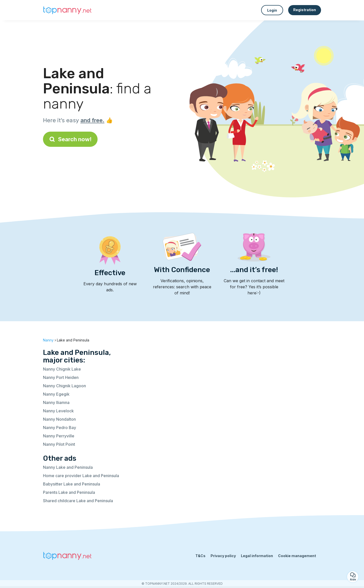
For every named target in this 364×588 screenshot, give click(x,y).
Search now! (70, 139)
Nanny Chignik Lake (62, 369)
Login (272, 10)
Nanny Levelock (58, 411)
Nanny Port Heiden (61, 377)
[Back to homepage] (68, 10)
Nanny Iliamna (56, 402)
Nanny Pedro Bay (60, 428)
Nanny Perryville (59, 436)
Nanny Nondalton (59, 419)
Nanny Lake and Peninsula (68, 467)
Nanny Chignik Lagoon (64, 386)
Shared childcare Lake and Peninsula (78, 501)
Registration (305, 10)
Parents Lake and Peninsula (69, 492)
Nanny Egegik (56, 394)
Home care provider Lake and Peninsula (81, 476)
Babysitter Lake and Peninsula (72, 484)
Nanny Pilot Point (59, 444)
